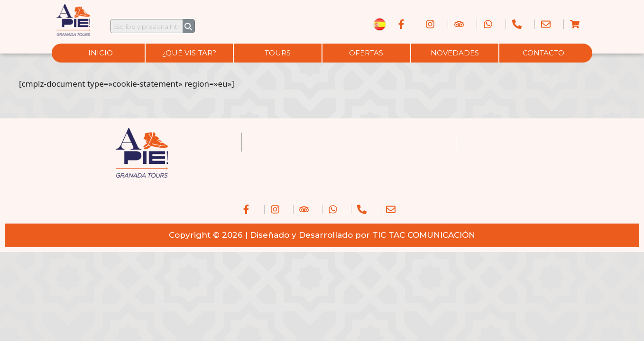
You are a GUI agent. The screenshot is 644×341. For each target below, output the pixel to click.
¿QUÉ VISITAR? (189, 53)
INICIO (101, 53)
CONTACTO (543, 53)
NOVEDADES (455, 53)
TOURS (278, 53)
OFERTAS (366, 53)
